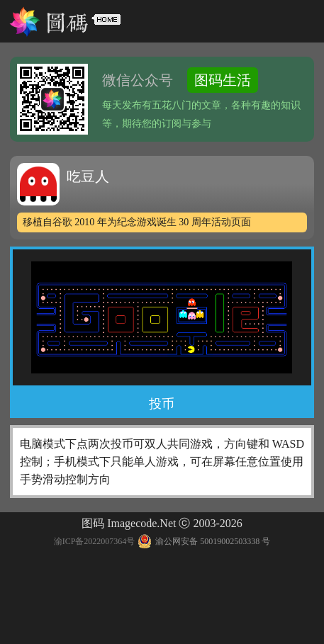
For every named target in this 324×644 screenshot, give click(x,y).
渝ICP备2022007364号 (95, 541)
